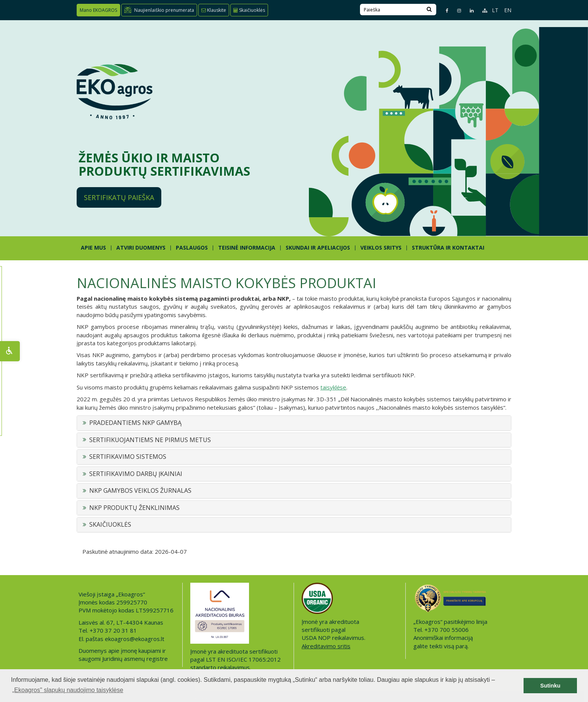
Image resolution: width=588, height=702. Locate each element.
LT (495, 10)
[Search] (429, 10)
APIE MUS (93, 248)
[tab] (294, 423)
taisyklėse (333, 387)
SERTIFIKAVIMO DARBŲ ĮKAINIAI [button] (136, 474)
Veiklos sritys (381, 248)
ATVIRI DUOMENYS (141, 248)
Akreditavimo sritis (326, 646)
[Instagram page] (456, 10)
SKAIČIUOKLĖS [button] (110, 525)
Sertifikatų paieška (119, 197)
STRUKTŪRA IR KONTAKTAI (448, 248)
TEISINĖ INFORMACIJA (247, 248)
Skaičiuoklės (249, 10)
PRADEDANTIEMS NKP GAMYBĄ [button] (135, 423)
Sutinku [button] (550, 686)
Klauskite (214, 10)
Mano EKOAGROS (98, 10)
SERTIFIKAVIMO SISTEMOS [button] (128, 457)
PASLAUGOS (192, 248)
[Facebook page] (444, 10)
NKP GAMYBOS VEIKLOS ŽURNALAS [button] (140, 491)
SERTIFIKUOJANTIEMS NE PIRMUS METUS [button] (150, 440)
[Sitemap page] (481, 10)
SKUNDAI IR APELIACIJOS (318, 248)
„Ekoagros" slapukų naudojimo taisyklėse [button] (68, 690)
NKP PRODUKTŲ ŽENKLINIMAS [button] (134, 508)
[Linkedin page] (468, 10)
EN (508, 10)
